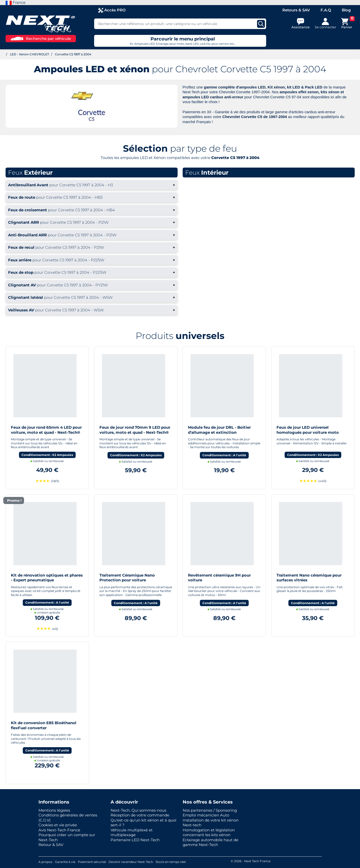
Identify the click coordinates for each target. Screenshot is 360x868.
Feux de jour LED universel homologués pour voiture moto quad (308, 432)
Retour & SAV (51, 845)
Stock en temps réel (171, 862)
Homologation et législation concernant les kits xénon (209, 832)
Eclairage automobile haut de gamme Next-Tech (210, 842)
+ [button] (92, 185)
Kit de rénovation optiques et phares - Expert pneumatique (47, 578)
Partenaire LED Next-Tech (135, 840)
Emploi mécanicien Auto (206, 815)
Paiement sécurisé (92, 862)
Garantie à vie (65, 862)
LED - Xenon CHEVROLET (29, 54)
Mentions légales (54, 810)
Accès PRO (112, 10)
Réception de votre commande (140, 815)
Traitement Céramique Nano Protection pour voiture (127, 578)
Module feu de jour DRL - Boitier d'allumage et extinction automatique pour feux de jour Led (222, 432)
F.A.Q (326, 10)
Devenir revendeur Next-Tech (131, 862)
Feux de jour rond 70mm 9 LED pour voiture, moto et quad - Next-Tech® (135, 430)
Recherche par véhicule (41, 39)
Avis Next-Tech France (59, 830)
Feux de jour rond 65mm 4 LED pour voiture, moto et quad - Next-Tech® (46, 430)
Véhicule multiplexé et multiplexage (132, 832)
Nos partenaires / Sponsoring (210, 810)
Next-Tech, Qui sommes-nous (138, 810)
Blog (346, 10)
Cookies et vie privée (58, 825)
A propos (45, 862)
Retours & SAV (296, 10)
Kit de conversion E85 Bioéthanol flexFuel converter (44, 725)
